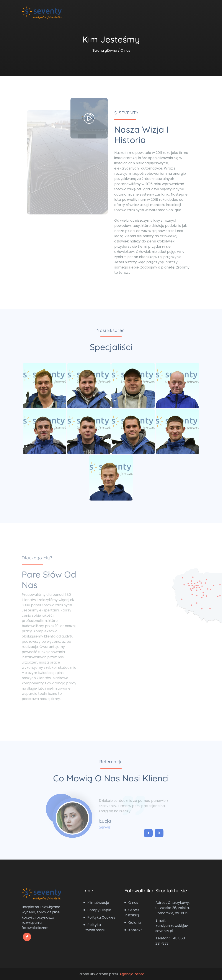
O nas (131, 903)
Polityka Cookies (99, 917)
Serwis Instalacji (132, 913)
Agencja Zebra (132, 974)
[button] (147, 833)
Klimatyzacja (96, 903)
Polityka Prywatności (94, 927)
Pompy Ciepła (97, 910)
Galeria (133, 923)
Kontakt (133, 930)
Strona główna (105, 50)
